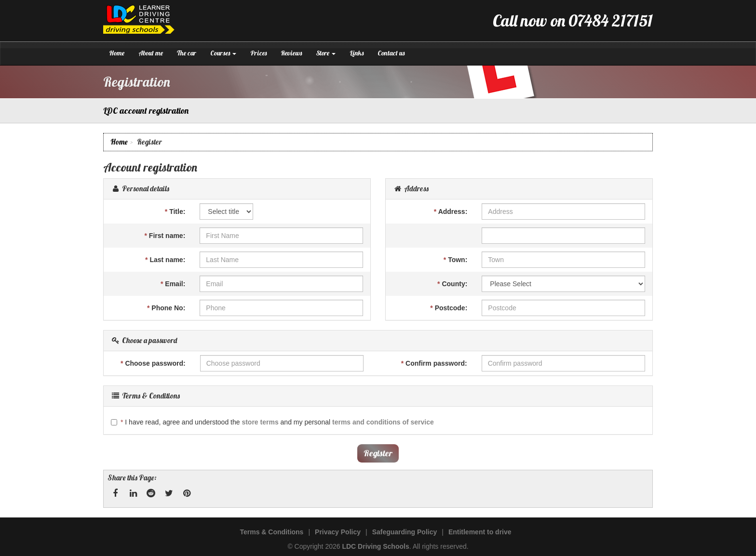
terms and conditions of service (383, 422)
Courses (223, 53)
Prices (258, 53)
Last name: (165, 260)
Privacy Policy (338, 532)
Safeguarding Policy (405, 532)
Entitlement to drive (480, 532)
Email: (173, 284)
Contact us (391, 53)
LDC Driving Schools (375, 546)
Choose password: (153, 363)
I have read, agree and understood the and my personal (272, 422)
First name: (165, 236)
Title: (175, 212)
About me (151, 53)
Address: (451, 212)
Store (326, 53)
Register (378, 453)
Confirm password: (434, 363)
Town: (456, 260)
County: (452, 284)
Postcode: (449, 308)
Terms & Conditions (271, 532)
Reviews (291, 53)
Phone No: (166, 308)
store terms (260, 422)
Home (117, 53)
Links (357, 53)
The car (187, 53)
